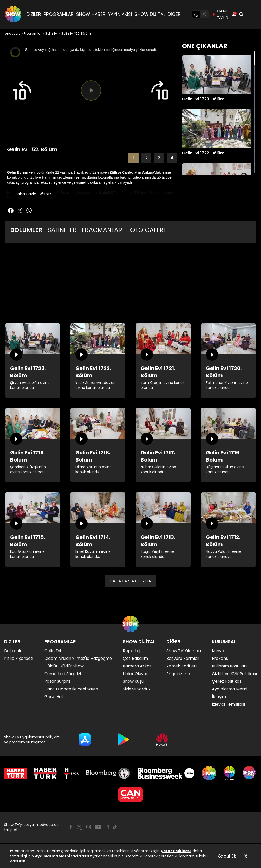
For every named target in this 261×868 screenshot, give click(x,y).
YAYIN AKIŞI (120, 14)
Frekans (220, 658)
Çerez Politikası (176, 851)
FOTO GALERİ (146, 230)
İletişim (219, 697)
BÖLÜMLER (26, 230)
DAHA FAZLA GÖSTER (130, 581)
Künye (218, 651)
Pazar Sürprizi (58, 681)
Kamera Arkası (138, 666)
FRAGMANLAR (102, 230)
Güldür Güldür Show (64, 666)
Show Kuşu (133, 681)
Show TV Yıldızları (184, 651)
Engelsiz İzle (178, 674)
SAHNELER (62, 230)
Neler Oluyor (135, 674)
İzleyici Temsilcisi (228, 704)
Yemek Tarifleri (181, 666)
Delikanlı (12, 651)
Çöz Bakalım (135, 658)
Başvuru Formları (183, 658)
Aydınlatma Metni (52, 856)
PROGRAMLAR (59, 14)
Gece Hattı (55, 697)
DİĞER (174, 14)
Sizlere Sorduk (137, 689)
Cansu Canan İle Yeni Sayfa (71, 689)
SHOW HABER (91, 14)
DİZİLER (34, 14)
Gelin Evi (53, 651)
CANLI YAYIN (220, 14)
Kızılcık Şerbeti (19, 658)
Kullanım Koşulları (229, 666)
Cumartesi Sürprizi (63, 674)
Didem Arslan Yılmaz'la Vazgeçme (78, 658)
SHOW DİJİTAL (150, 14)
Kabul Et (227, 856)
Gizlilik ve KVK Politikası (234, 674)
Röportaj (132, 651)
